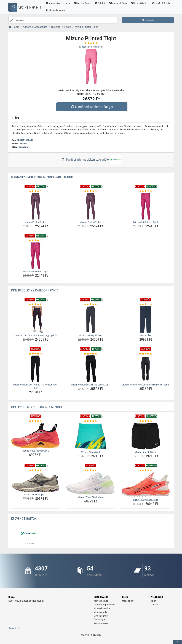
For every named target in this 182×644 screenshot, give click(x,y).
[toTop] (178, 642)
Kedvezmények (101, 623)
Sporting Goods (83, 3)
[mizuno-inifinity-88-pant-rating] (91, 304)
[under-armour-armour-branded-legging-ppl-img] (35, 319)
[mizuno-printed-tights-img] (35, 206)
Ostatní (100, 3)
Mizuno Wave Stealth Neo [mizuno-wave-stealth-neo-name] (91, 497)
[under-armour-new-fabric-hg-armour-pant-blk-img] (35, 369)
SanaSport (24, 147)
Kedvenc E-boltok (24, 519)
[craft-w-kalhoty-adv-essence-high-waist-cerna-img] (146, 369)
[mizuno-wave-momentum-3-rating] (35, 421)
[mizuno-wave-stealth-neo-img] (91, 483)
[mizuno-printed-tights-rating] (35, 191)
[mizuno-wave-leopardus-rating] (146, 470)
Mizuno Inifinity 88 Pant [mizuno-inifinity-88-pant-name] (91, 335)
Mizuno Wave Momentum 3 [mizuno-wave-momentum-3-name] (35, 451)
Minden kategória (56, 10)
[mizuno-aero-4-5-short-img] (146, 436)
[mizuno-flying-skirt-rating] (91, 421)
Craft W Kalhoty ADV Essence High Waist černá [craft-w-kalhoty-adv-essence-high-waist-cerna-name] (146, 385)
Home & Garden (140, 3)
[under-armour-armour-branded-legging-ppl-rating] (35, 304)
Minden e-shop (101, 616)
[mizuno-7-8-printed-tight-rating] (146, 191)
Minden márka (101, 612)
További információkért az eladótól (91, 160)
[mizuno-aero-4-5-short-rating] (146, 421)
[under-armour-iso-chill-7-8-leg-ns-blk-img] (91, 369)
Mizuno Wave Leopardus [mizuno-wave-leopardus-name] (146, 500)
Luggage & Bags (118, 3)
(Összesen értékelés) (91, 47)
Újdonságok (99, 620)
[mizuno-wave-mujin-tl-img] (35, 482)
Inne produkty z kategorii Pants (35, 290)
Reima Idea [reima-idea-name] (146, 335)
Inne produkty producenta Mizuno (36, 407)
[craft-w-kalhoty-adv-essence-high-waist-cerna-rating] (146, 354)
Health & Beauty (161, 3)
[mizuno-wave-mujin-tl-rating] (35, 470)
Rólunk (154, 601)
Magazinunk (128, 601)
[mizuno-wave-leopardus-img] (146, 485)
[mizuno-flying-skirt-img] (91, 436)
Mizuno (23, 144)
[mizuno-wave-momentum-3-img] (35, 436)
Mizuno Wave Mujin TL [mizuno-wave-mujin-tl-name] (35, 495)
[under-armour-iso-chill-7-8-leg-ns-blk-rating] (91, 354)
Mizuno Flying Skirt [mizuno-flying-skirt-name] (90, 452)
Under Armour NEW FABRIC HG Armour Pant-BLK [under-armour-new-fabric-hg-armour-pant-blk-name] (35, 386)
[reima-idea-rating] (146, 304)
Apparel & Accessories (58, 3)
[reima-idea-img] (146, 319)
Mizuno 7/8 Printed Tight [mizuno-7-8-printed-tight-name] (146, 222)
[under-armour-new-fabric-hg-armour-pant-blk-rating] (35, 354)
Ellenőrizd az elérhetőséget (92, 107)
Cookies (154, 605)
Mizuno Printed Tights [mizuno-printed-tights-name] (35, 222)
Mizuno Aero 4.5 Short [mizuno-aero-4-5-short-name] (146, 452)
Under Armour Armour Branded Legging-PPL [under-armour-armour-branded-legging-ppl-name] (35, 335)
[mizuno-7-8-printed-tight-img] (146, 206)
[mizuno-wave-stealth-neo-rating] (91, 470)
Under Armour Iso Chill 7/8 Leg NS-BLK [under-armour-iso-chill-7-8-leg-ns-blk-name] (90, 385)
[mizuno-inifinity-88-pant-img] (91, 319)
